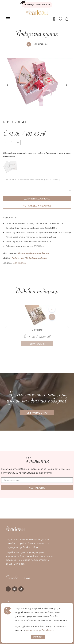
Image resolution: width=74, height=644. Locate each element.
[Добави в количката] (52, 317)
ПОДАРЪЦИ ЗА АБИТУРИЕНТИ (36, 4)
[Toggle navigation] (8, 19)
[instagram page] (15, 589)
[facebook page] (8, 589)
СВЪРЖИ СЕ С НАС (37, 413)
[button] (66, 85)
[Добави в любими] (52, 309)
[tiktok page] (21, 589)
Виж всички (37, 44)
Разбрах (38, 637)
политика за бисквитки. (41, 630)
